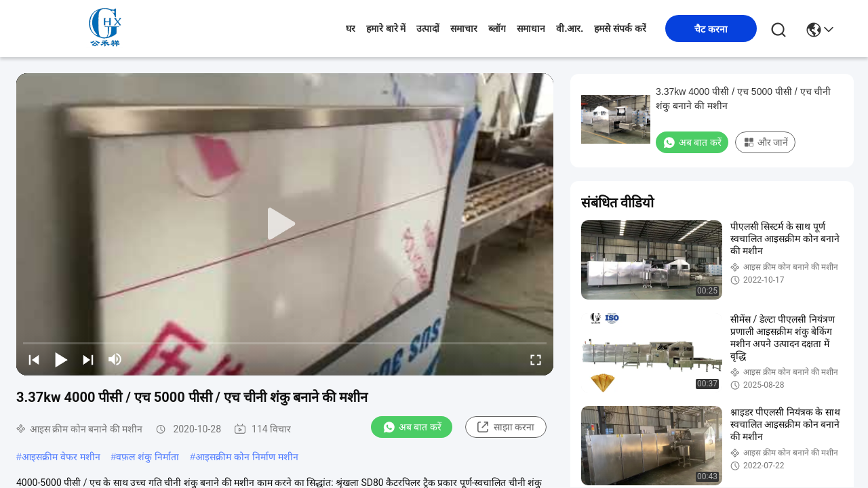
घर (351, 28)
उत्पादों (428, 28)
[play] (285, 224)
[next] (88, 359)
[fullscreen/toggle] (536, 359)
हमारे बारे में (386, 28)
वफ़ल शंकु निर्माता (147, 457)
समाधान (531, 28)
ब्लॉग (497, 28)
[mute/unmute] (115, 359)
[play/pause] (61, 359)
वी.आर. (570, 28)
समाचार (464, 28)
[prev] (34, 359)
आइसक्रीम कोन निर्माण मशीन (247, 457)
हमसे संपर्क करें (620, 28)
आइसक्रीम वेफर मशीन (61, 457)
